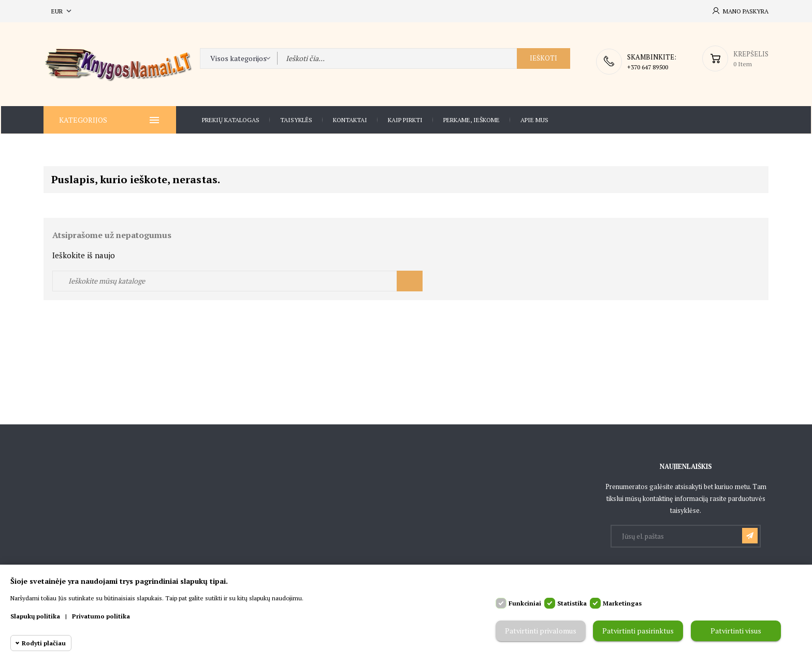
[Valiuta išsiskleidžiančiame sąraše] (62, 11)
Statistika (572, 603)
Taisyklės (296, 119)
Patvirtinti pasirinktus (638, 631)
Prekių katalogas (231, 119)
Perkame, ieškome (472, 119)
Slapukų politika (35, 616)
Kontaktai (350, 119)
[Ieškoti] (237, 280)
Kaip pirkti (405, 119)
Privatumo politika (101, 616)
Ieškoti (543, 61)
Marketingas (622, 603)
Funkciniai (525, 603)
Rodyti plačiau (44, 643)
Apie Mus (534, 119)
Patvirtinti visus (736, 631)
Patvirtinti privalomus (541, 631)
